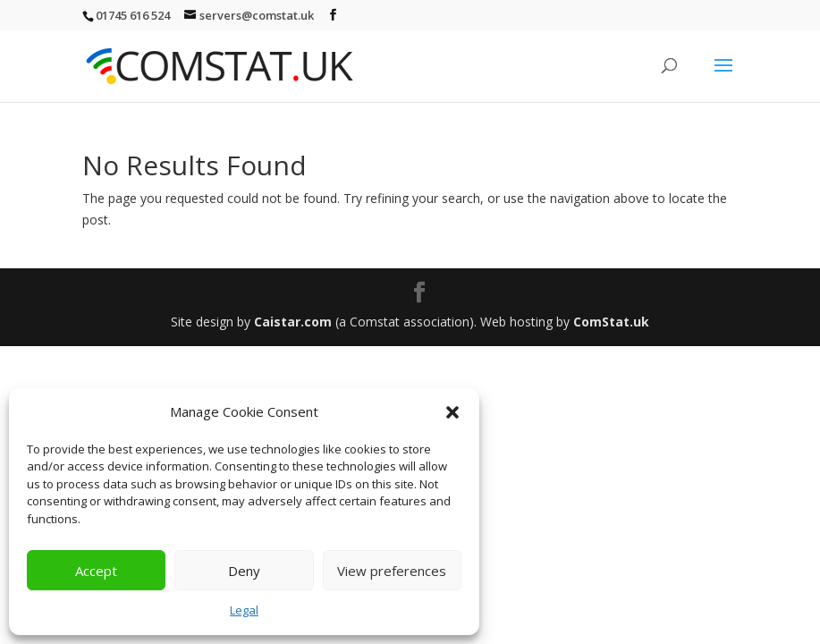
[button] (452, 412)
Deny (244, 571)
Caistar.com (293, 322)
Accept (96, 571)
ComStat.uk (611, 322)
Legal (244, 610)
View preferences (392, 571)
